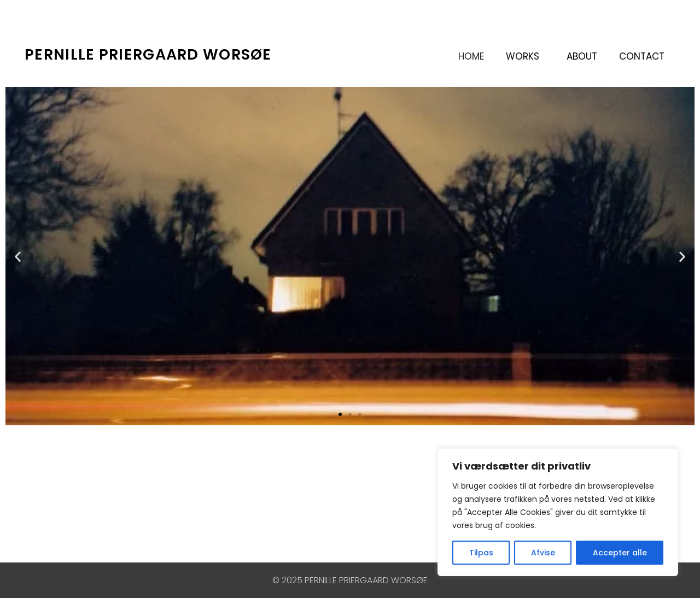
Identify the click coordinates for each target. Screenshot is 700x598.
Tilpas (481, 553)
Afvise (543, 553)
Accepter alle (620, 553)
